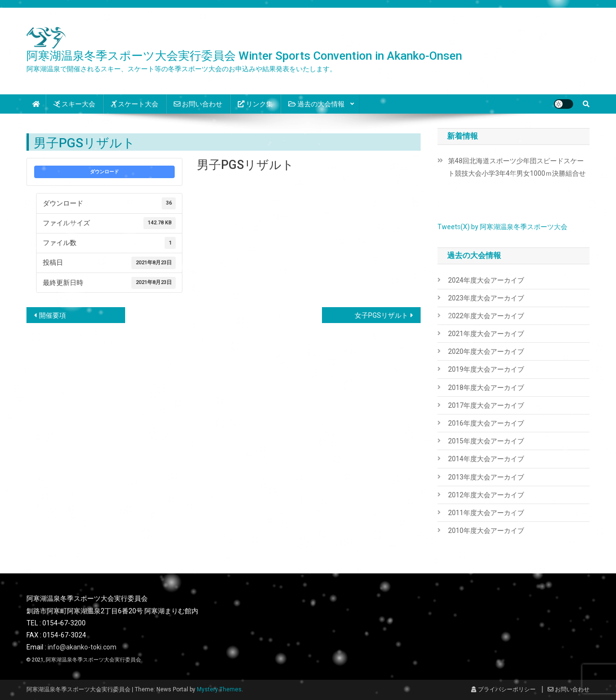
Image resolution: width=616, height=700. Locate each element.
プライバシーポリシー (503, 689)
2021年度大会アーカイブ (486, 334)
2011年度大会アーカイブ (486, 513)
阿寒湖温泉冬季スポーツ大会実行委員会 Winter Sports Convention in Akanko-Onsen (244, 56)
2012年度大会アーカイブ (486, 495)
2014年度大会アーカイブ (486, 459)
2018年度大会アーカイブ (486, 388)
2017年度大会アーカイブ (486, 405)
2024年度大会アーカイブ (486, 280)
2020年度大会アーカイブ (486, 351)
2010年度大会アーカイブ (486, 531)
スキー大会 (74, 104)
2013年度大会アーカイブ (486, 477)
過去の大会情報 (316, 104)
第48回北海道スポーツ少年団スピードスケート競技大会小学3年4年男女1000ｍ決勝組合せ (517, 167)
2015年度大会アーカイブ (486, 441)
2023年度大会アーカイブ (486, 298)
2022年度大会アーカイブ (486, 316)
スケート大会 (135, 104)
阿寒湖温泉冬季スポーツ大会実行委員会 (93, 660)
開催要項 (52, 315)
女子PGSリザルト (381, 315)
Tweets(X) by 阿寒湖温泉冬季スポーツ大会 (502, 227)
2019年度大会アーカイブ (486, 369)
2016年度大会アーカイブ (486, 423)
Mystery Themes (219, 689)
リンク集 (255, 104)
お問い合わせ (198, 104)
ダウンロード (104, 172)
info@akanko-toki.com (82, 647)
